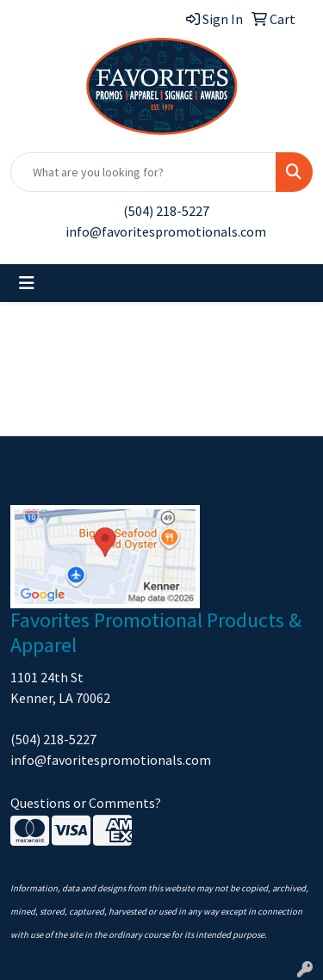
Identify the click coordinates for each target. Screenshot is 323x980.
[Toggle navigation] (27, 283)
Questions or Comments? (86, 803)
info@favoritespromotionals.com (166, 231)
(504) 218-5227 (166, 211)
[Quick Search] (143, 172)
